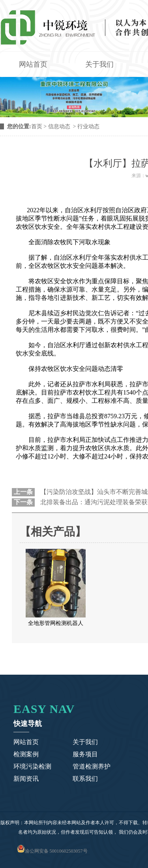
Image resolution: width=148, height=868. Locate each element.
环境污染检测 (32, 766)
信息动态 (59, 126)
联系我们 (85, 779)
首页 (37, 126)
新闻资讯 (26, 779)
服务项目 (85, 754)
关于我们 (99, 64)
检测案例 (26, 754)
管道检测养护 (92, 766)
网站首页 (33, 64)
